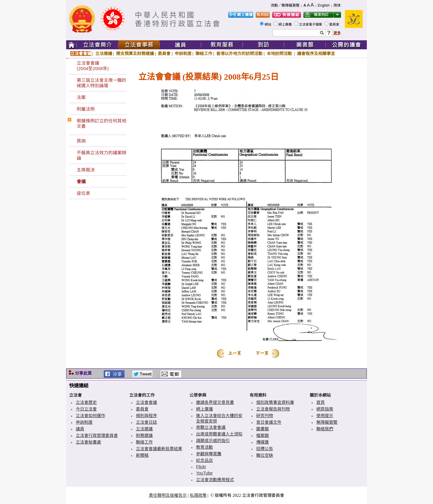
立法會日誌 (146, 422)
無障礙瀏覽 (327, 422)
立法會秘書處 (88, 442)
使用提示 (325, 416)
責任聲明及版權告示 (168, 495)
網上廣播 (286, 24)
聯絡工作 (204, 54)
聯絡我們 (325, 429)
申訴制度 (183, 54)
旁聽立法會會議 (211, 427)
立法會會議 (81, 54)
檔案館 (263, 435)
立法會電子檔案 (311, 24)
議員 (80, 429)
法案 (81, 97)
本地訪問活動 (280, 54)
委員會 (335, 24)
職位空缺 (265, 455)
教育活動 (204, 447)
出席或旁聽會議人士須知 (219, 434)
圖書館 (263, 429)
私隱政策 (198, 495)
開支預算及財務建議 (135, 54)
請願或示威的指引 (213, 441)
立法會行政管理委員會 (97, 435)
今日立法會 (86, 409)
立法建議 (104, 54)
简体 (337, 5)
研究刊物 (265, 416)
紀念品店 (204, 460)
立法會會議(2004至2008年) (93, 66)
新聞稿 (142, 455)
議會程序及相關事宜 (316, 54)
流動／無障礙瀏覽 (285, 5)
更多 (337, 33)
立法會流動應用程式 (215, 480)
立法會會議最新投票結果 (159, 449)
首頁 (321, 402)
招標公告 (265, 449)
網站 (268, 24)
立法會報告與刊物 (273, 409)
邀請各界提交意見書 (215, 402)
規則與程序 (146, 416)
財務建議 (144, 435)
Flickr (201, 467)
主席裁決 (86, 170)
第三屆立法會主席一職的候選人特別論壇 (101, 83)
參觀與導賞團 (209, 454)
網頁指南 (325, 409)
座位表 (83, 193)
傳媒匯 (263, 442)
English (324, 5)
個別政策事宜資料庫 (275, 402)
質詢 (81, 141)
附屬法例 (86, 109)
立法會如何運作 (91, 416)
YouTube (204, 473)
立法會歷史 (86, 402)
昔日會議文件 (269, 422)
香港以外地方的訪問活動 (239, 54)
